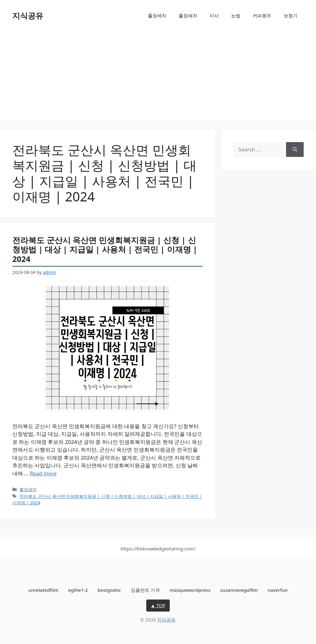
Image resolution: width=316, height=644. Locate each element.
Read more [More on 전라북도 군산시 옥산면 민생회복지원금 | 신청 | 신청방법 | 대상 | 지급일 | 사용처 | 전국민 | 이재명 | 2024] (43, 473)
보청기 (291, 15)
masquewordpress (190, 590)
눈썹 (236, 15)
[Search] (295, 149)
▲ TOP (158, 605)
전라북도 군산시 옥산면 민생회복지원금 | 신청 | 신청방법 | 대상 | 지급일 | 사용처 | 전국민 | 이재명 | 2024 (105, 249)
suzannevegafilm (239, 590)
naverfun (278, 590)
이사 (214, 15)
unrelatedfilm (43, 590)
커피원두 (262, 15)
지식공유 (28, 15)
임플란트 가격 (145, 590)
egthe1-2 (78, 590)
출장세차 (157, 15)
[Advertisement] (158, 77)
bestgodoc (109, 590)
